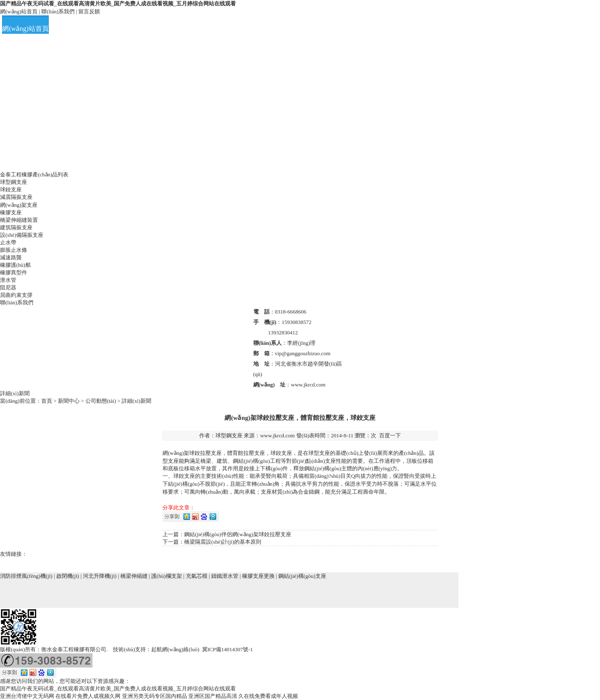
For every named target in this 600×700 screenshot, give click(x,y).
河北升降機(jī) (100, 576)
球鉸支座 (11, 189)
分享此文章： (179, 508)
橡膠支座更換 (258, 576)
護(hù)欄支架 (167, 576)
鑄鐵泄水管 (225, 576)
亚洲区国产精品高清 (213, 696)
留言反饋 (89, 11)
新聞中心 (69, 401)
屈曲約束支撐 (16, 295)
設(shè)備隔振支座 (22, 235)
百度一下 (390, 435)
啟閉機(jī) (68, 576)
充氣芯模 (197, 576)
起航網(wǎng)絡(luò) (175, 649)
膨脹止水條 (14, 250)
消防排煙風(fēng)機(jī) (26, 576)
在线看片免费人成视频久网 (88, 696)
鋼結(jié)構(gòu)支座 (302, 576)
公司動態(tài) (101, 401)
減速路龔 (11, 257)
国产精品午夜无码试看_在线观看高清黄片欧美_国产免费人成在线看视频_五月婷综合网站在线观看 (118, 4)
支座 (216, 453)
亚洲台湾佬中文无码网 (27, 696)
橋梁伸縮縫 (134, 576)
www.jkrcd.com (277, 435)
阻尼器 (8, 287)
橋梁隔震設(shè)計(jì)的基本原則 (223, 542)
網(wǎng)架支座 (19, 205)
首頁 (47, 401)
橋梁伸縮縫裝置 (19, 220)
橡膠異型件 (14, 272)
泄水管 (8, 280)
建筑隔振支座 (16, 227)
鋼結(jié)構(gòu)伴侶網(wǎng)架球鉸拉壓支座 (238, 534)
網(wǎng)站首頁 (19, 11)
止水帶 (8, 242)
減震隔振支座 (16, 197)
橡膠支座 (11, 212)
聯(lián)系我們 (58, 11)
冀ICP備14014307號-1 (227, 649)
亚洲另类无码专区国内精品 (155, 696)
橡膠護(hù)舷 (15, 265)
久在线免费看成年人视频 (268, 696)
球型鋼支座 (14, 182)
